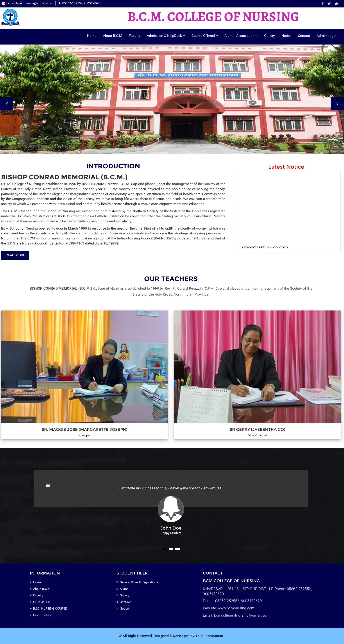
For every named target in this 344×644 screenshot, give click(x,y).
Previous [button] (7, 104)
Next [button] (337, 104)
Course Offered (205, 36)
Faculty (134, 36)
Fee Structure (42, 615)
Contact (304, 36)
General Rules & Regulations (139, 582)
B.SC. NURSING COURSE (50, 608)
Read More (15, 255)
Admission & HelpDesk (166, 36)
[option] (172, 99)
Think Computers (209, 636)
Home (92, 36)
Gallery (270, 36)
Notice (286, 36)
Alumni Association (241, 36)
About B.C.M (113, 36)
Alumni (125, 589)
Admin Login (326, 36)
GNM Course (42, 602)
